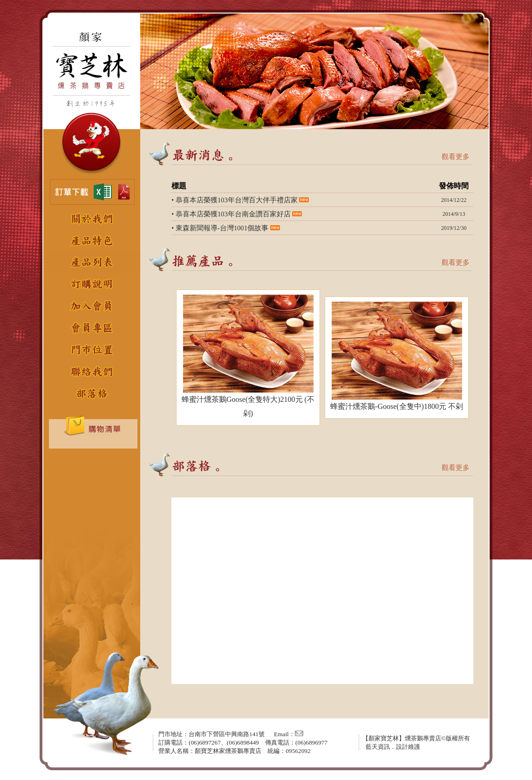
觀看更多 (456, 157)
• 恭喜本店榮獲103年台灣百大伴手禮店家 (235, 200)
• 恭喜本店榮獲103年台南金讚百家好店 (231, 214)
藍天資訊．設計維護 (393, 747)
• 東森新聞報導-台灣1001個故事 (220, 228)
